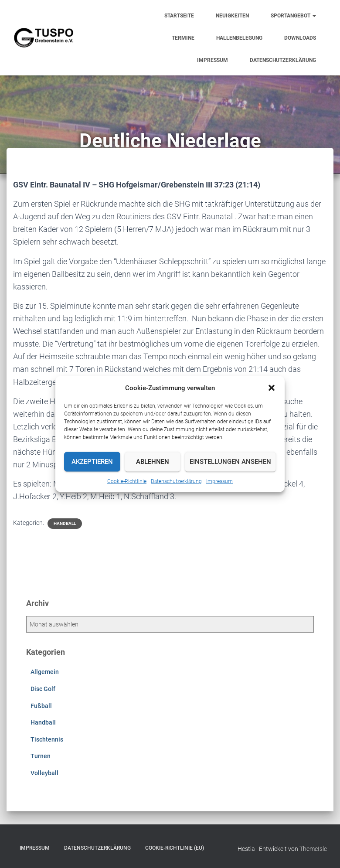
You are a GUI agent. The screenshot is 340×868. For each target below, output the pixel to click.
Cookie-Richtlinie (127, 481)
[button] (272, 388)
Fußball (41, 706)
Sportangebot (293, 16)
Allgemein (45, 672)
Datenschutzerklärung (176, 481)
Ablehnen (153, 462)
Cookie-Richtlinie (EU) (175, 848)
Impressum (219, 481)
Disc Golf (43, 689)
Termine (183, 38)
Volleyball (44, 773)
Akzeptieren (92, 462)
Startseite (179, 16)
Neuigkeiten (232, 16)
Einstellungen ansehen (230, 462)
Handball (65, 523)
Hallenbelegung (239, 38)
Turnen (41, 756)
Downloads (300, 38)
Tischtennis (47, 739)
